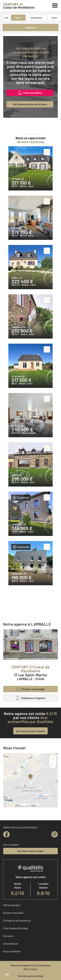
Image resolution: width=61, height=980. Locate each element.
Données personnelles (31, 976)
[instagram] (55, 834)
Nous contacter (12, 951)
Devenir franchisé (13, 913)
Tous (6, 18)
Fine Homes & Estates (16, 928)
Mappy (34, 806)
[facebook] (6, 834)
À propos (8, 936)
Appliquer (31, 27)
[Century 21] (19, 6)
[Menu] (55, 5)
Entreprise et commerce (17, 920)
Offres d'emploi (12, 905)
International (11, 944)
